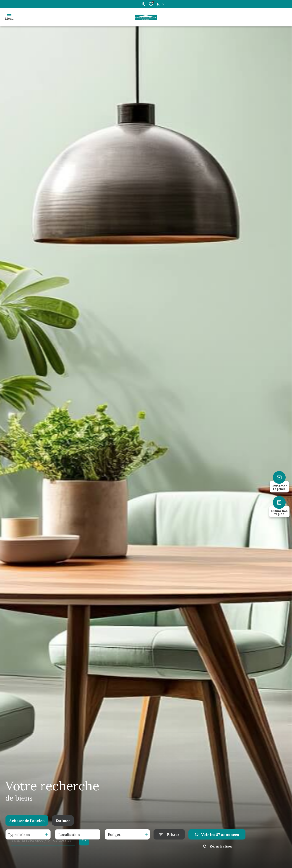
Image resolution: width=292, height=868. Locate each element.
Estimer (63, 821)
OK (84, 840)
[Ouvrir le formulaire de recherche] (169, 834)
